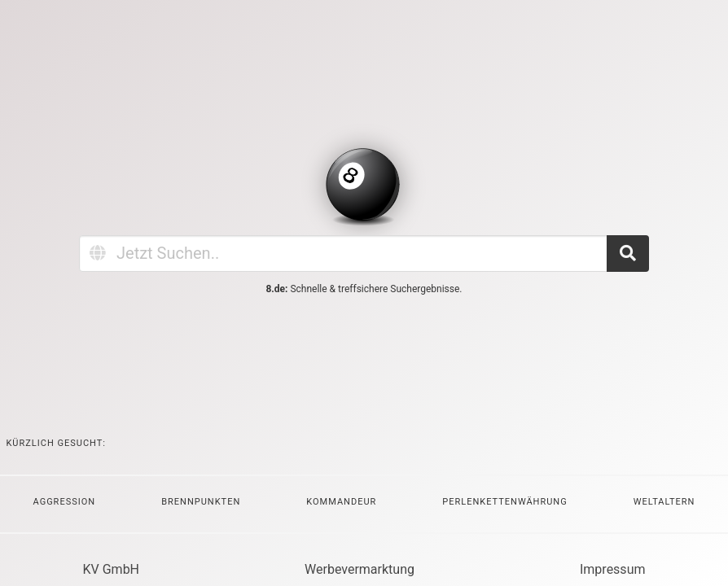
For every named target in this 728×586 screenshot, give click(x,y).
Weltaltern (664, 502)
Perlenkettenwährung (504, 502)
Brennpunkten (201, 502)
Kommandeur (341, 502)
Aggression (65, 502)
